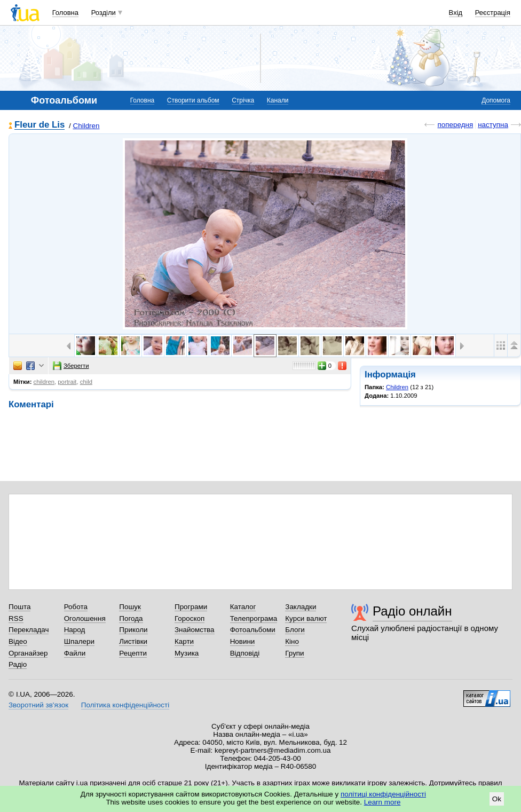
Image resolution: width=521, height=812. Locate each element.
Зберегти (71, 366)
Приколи (133, 630)
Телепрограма (254, 618)
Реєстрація (493, 13)
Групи (294, 653)
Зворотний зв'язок (38, 705)
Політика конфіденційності (125, 705)
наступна (493, 125)
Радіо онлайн (412, 611)
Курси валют (306, 618)
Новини (243, 641)
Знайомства (195, 630)
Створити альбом (193, 100)
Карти (184, 641)
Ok (497, 799)
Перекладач (29, 630)
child (86, 382)
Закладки (301, 607)
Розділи (104, 13)
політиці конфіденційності (383, 794)
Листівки (133, 641)
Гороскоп (190, 618)
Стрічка (243, 100)
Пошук (130, 607)
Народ (75, 630)
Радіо (18, 664)
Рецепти (133, 653)
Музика (187, 653)
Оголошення (85, 618)
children (44, 382)
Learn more (382, 802)
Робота (76, 607)
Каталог (243, 607)
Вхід (456, 13)
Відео (18, 641)
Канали (278, 100)
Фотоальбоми (253, 630)
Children (86, 126)
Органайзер (28, 653)
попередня (455, 125)
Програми (191, 607)
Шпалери (79, 641)
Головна (65, 13)
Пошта (19, 607)
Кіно (292, 641)
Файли (75, 653)
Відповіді (245, 653)
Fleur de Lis (40, 125)
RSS (16, 618)
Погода (131, 618)
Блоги (295, 630)
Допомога (496, 100)
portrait (67, 382)
